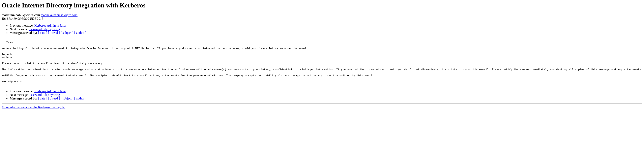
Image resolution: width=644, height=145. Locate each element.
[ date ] (43, 33)
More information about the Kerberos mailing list (33, 116)
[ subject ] (67, 33)
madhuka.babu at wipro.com (59, 15)
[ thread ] (54, 33)
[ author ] (80, 33)
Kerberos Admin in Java (50, 25)
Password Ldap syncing (45, 29)
